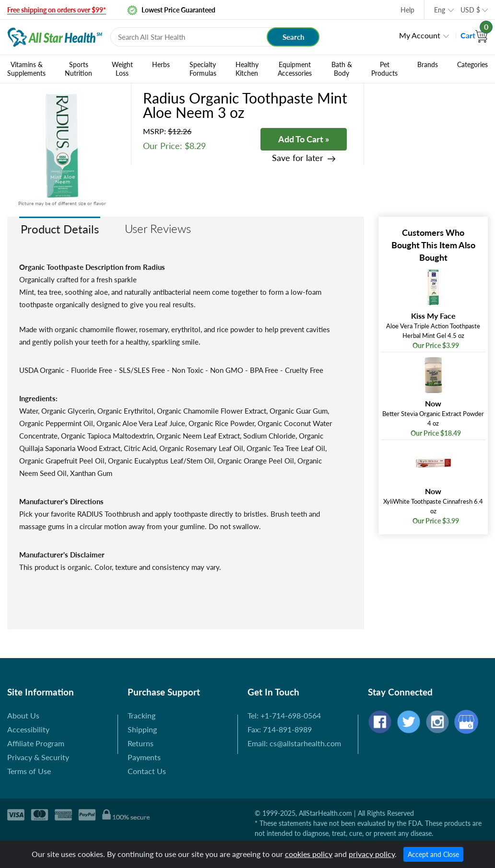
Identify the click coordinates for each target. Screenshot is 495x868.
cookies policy (309, 854)
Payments (144, 757)
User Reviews (158, 228)
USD (470, 10)
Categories (472, 65)
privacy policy (372, 854)
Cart (474, 35)
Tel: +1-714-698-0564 (284, 715)
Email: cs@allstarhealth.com (294, 743)
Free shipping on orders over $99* (57, 10)
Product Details (60, 229)
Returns (141, 743)
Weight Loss (122, 69)
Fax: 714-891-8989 (280, 729)
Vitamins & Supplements (26, 69)
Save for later (298, 158)
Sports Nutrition (78, 69)
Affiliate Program (36, 743)
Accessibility (28, 729)
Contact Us (147, 771)
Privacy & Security (38, 757)
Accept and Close (433, 854)
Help (407, 10)
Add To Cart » (304, 139)
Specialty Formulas (203, 69)
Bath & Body (342, 69)
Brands (428, 65)
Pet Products (384, 69)
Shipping (142, 729)
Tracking (141, 715)
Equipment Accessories (295, 69)
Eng (440, 10)
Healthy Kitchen (247, 69)
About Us (23, 715)
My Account (420, 35)
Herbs (161, 65)
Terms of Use (29, 771)
